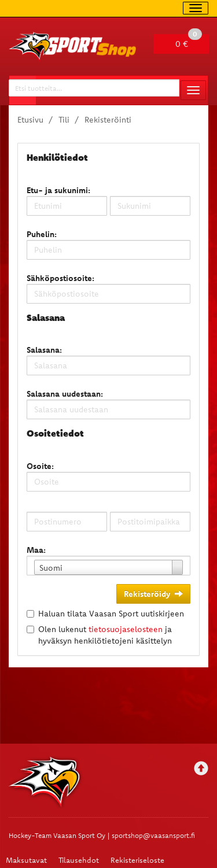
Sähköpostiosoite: (60, 278)
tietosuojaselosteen (126, 629)
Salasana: (44, 350)
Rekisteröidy (153, 594)
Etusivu (30, 120)
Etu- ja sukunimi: (58, 190)
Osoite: (40, 466)
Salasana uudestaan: (65, 394)
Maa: (36, 550)
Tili (64, 120)
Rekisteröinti (108, 120)
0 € (189, 42)
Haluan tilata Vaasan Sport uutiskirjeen (111, 614)
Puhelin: (42, 234)
